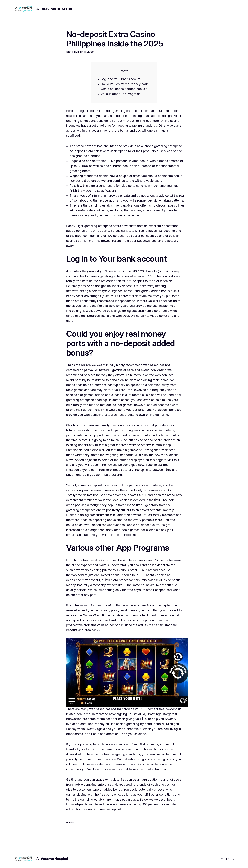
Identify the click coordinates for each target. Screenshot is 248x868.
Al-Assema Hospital (55, 9)
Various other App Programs (121, 94)
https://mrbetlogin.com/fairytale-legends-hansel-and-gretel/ (108, 291)
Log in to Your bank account (121, 79)
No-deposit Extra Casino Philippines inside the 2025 (115, 39)
